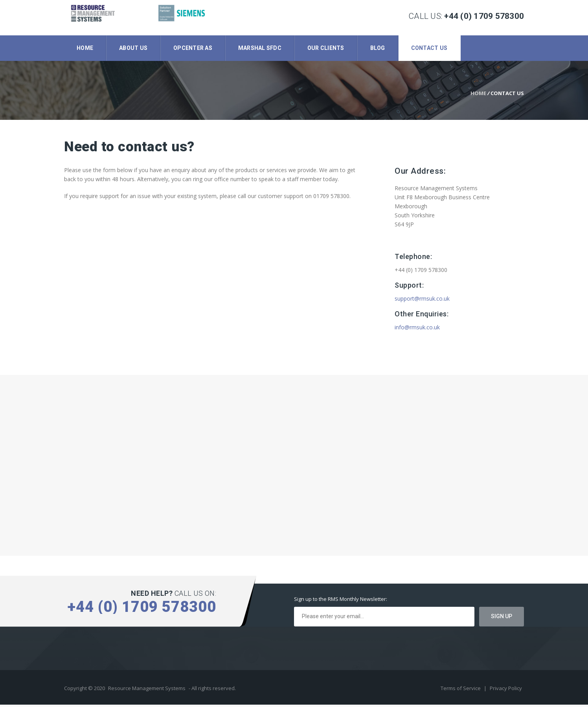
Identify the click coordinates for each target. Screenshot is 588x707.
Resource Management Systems (147, 690)
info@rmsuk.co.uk (417, 330)
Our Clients (326, 48)
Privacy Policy (506, 690)
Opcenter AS (193, 48)
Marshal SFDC (260, 48)
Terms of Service (461, 690)
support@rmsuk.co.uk (422, 301)
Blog (378, 48)
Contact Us (429, 48)
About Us (133, 48)
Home (85, 48)
